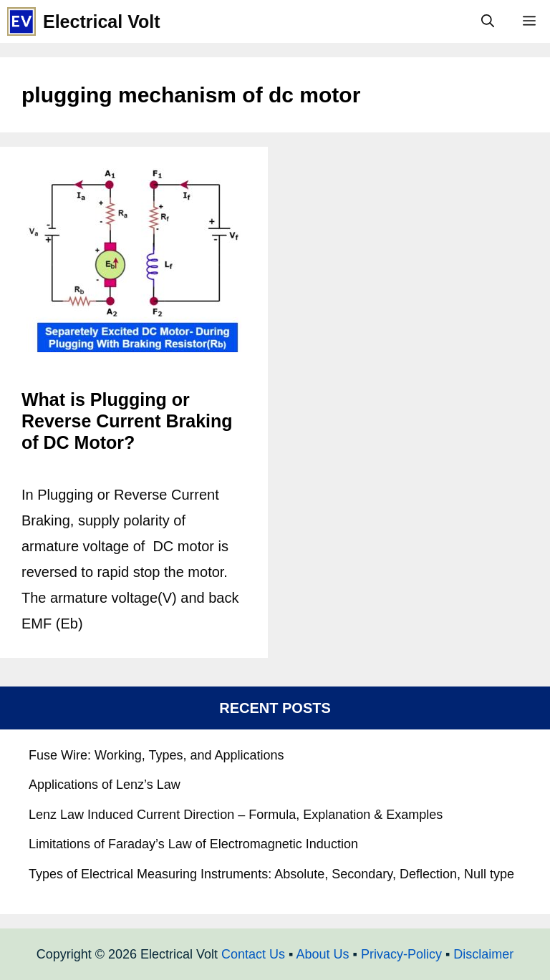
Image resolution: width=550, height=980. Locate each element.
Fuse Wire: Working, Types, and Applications (156, 755)
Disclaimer (483, 954)
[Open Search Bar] (488, 21)
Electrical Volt (102, 21)
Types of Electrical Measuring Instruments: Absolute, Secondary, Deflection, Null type (271, 874)
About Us (322, 954)
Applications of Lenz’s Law (105, 785)
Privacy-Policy (401, 954)
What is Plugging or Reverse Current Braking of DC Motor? (127, 421)
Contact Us (253, 954)
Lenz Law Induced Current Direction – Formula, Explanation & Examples (236, 815)
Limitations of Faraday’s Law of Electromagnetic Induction (193, 844)
